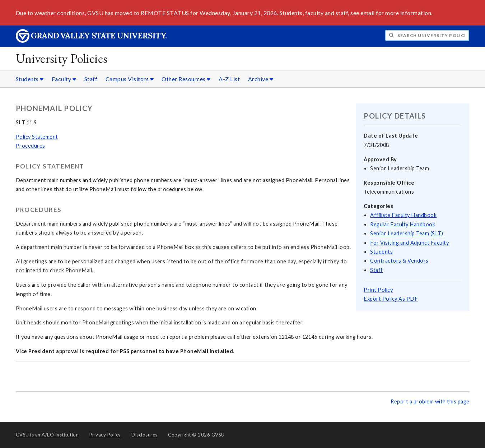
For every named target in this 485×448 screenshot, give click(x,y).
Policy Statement (37, 137)
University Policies (62, 58)
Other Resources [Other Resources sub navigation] (186, 79)
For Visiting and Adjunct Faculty (409, 243)
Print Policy (378, 290)
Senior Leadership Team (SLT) (407, 233)
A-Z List (229, 79)
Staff (91, 79)
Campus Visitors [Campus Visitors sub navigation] (130, 79)
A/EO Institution (47, 435)
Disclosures (144, 435)
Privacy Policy (105, 435)
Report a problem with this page (430, 401)
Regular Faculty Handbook (403, 224)
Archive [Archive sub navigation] (261, 79)
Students (381, 252)
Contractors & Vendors (399, 261)
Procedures (31, 146)
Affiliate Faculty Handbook (403, 215)
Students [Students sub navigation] (30, 79)
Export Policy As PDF (391, 299)
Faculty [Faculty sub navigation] (64, 79)
